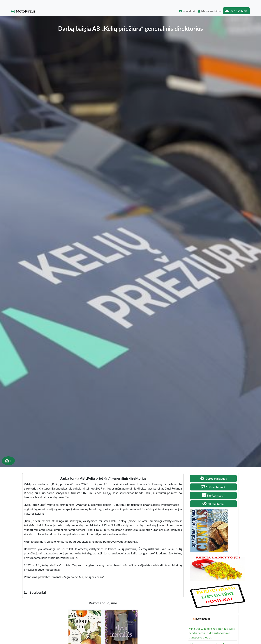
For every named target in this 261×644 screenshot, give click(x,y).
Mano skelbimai (210, 11)
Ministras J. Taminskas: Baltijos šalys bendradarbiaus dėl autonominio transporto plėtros (212, 633)
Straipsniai (203, 619)
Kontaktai (187, 11)
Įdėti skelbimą (236, 11)
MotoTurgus (23, 11)
